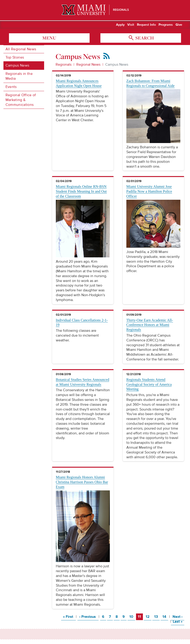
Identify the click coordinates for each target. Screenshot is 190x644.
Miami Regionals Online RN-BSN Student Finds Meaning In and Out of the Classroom (81, 191)
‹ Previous (89, 617)
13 (157, 617)
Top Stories (15, 57)
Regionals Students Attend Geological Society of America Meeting (149, 384)
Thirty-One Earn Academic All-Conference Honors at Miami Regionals (150, 325)
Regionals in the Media (19, 76)
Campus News (17, 65)
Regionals (64, 65)
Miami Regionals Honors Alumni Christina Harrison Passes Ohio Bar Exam (82, 482)
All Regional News (21, 49)
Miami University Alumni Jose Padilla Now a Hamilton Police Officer (149, 191)
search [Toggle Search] (144, 38)
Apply (120, 25)
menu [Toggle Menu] (49, 38)
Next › (178, 617)
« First (69, 617)
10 (132, 617)
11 (140, 617)
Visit (131, 25)
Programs (166, 25)
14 (165, 617)
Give (179, 25)
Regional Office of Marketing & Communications (21, 100)
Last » (179, 621)
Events (11, 87)
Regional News (88, 65)
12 (148, 617)
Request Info (146, 25)
